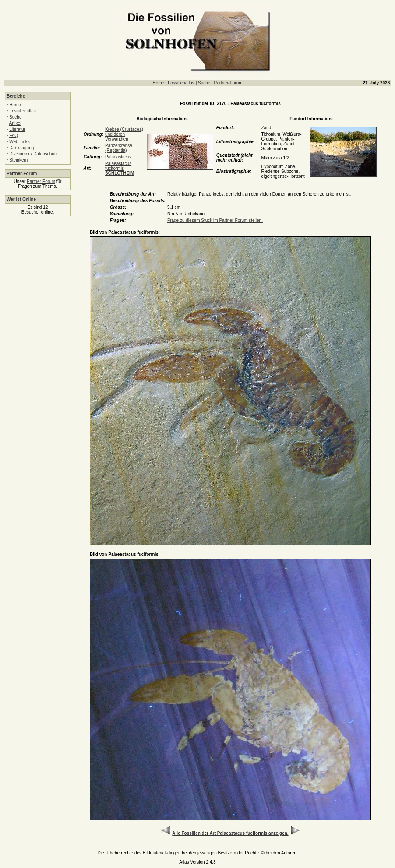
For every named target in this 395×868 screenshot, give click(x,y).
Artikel (15, 123)
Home (158, 83)
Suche (204, 83)
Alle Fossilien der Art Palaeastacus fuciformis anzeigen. (230, 833)
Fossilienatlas (181, 83)
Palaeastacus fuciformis (120, 168)
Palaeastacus (118, 157)
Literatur (17, 129)
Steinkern (18, 160)
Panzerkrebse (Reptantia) (119, 148)
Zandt (267, 128)
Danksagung (21, 148)
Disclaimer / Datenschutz (34, 154)
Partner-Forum (228, 83)
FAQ (14, 135)
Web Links (19, 142)
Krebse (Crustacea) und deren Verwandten (124, 134)
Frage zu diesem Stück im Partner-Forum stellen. (215, 220)
